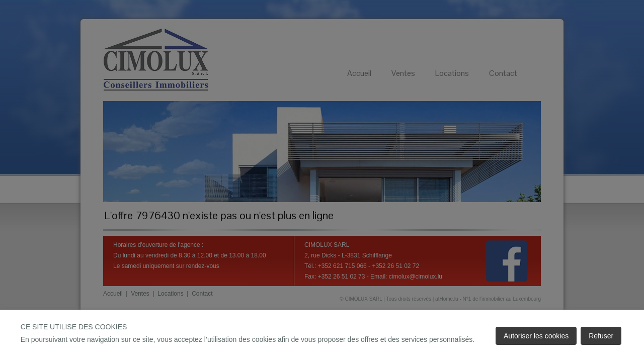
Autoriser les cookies (536, 336)
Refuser (601, 336)
